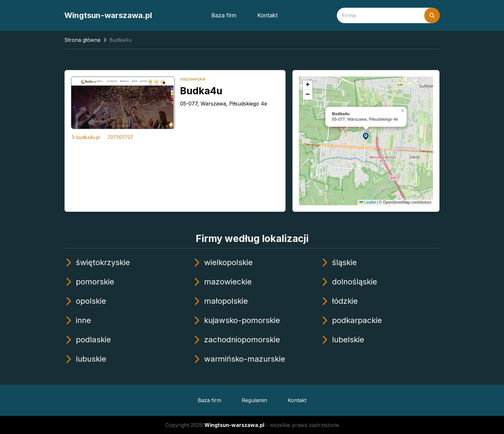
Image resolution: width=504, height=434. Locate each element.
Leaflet (368, 202)
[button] (366, 136)
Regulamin (254, 400)
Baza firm (224, 15)
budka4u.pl (85, 137)
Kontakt (267, 15)
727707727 (120, 137)
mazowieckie (193, 79)
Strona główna (82, 40)
